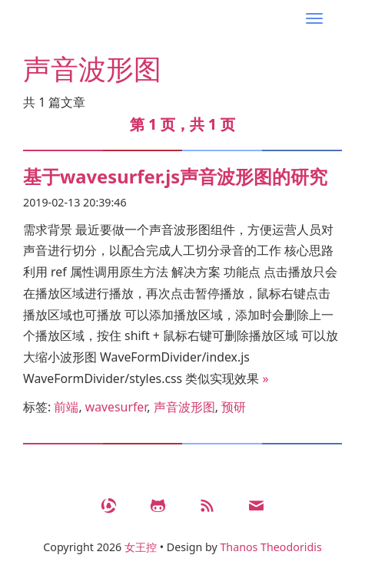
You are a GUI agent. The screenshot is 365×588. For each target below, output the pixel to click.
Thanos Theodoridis (270, 547)
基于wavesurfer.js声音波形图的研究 (175, 177)
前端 (66, 407)
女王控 (141, 547)
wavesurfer (116, 407)
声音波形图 (184, 407)
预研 (234, 407)
